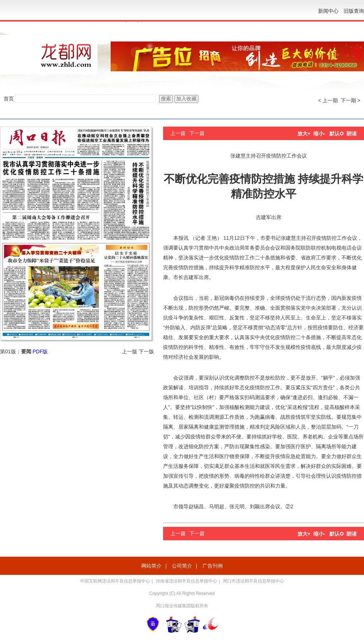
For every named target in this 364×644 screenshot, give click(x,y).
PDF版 (40, 351)
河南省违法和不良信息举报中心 (186, 581)
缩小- (319, 134)
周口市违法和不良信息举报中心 (253, 581)
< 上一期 (328, 100)
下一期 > (351, 100)
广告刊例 (213, 566)
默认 (337, 134)
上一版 (130, 351)
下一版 (146, 351)
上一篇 (178, 133)
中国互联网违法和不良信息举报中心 (115, 581)
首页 (9, 99)
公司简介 (182, 566)
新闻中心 (328, 11)
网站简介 (151, 566)
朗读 (352, 134)
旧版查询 (354, 11)
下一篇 (197, 133)
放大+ (304, 134)
